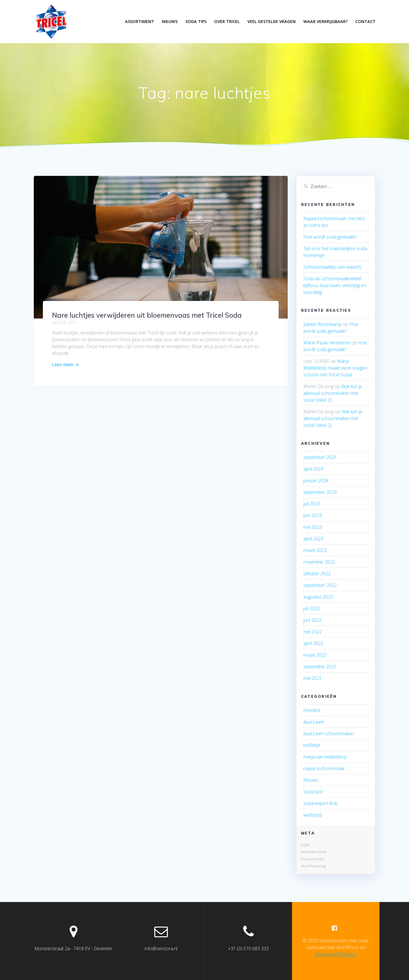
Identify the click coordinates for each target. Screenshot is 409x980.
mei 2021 (313, 678)
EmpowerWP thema (335, 954)
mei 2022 (313, 632)
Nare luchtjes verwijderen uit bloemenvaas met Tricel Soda (147, 315)
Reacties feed (313, 859)
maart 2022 (315, 655)
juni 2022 (312, 620)
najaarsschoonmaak (324, 768)
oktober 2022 (317, 574)
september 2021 (320, 667)
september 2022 (320, 585)
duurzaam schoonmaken (328, 734)
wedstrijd (312, 815)
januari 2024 (316, 480)
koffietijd (312, 745)
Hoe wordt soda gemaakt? (330, 237)
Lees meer (63, 364)
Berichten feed (314, 852)
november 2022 (319, 562)
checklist (312, 710)
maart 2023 (315, 550)
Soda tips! (313, 792)
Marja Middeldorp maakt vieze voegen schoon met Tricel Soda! (335, 368)
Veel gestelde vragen (272, 21)
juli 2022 (312, 608)
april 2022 (313, 643)
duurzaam (314, 722)
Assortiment (140, 21)
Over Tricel (227, 21)
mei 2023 (313, 527)
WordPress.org (313, 866)
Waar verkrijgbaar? (325, 21)
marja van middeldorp (325, 757)
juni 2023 (312, 515)
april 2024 (313, 469)
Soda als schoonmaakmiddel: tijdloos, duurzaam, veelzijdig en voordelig (335, 285)
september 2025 (320, 457)
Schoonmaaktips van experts (332, 267)
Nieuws (170, 21)
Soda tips (196, 21)
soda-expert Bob (321, 803)
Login (306, 845)
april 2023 (313, 539)
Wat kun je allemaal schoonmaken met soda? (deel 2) (333, 393)
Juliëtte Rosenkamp (323, 324)
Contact (365, 21)
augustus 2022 (318, 597)
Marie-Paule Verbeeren (327, 343)
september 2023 (320, 492)
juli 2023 (312, 504)
